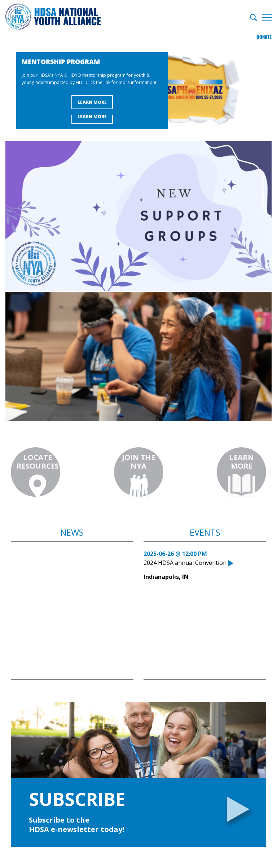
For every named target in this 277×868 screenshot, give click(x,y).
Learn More (92, 116)
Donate (264, 34)
